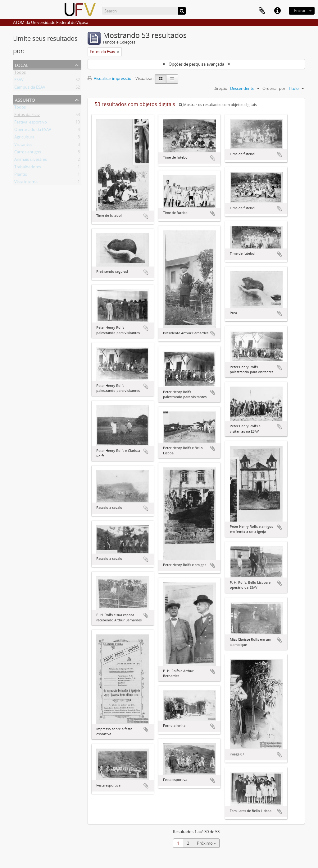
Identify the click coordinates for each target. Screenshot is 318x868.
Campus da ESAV (30, 88)
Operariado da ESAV (33, 131)
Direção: (221, 88)
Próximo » (206, 843)
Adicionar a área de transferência (146, 216)
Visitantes (23, 146)
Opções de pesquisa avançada (196, 64)
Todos (20, 73)
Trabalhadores (28, 168)
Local (22, 65)
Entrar (300, 11)
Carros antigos (28, 153)
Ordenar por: (274, 88)
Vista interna (26, 183)
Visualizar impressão (109, 78)
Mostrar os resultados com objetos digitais (218, 105)
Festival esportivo (31, 123)
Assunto (25, 99)
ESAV (19, 81)
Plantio (21, 175)
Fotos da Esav (27, 116)
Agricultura (24, 138)
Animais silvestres (31, 160)
